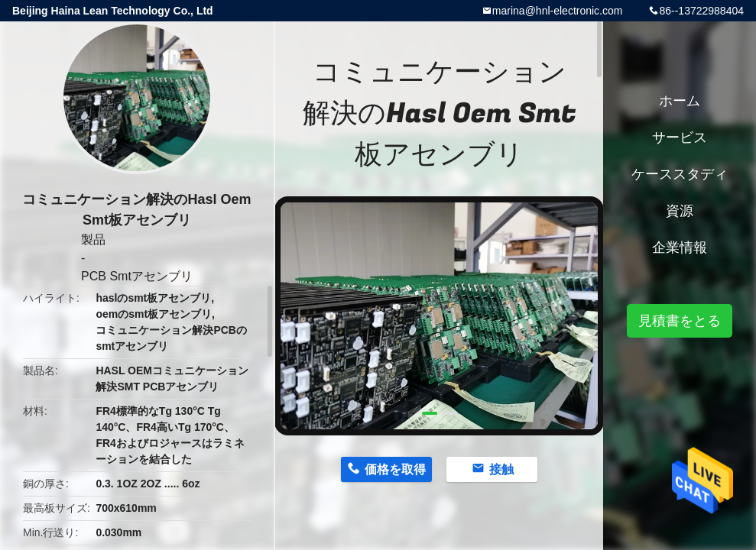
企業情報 (680, 247)
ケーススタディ (680, 174)
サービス (680, 137)
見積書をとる (680, 321)
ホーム (680, 101)
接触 (501, 469)
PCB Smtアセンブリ (137, 276)
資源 (680, 211)
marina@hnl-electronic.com (558, 11)
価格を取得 (395, 469)
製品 (93, 239)
